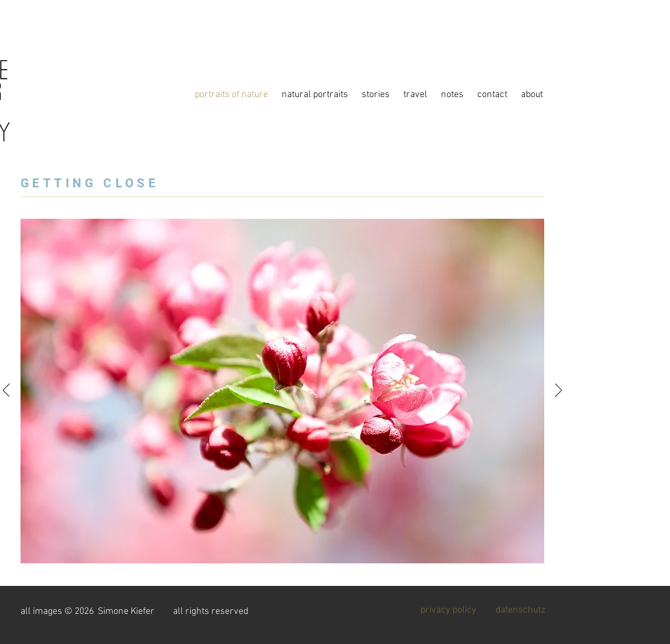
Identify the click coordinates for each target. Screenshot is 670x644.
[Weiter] (559, 391)
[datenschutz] (521, 611)
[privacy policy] (448, 611)
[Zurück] (6, 391)
